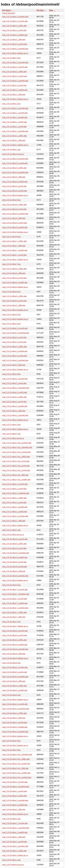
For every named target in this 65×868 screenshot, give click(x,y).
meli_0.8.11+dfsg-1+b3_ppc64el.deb (17, 443)
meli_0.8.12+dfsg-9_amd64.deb (15, 182)
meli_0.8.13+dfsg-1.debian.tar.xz (15, 145)
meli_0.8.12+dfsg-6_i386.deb (14, 273)
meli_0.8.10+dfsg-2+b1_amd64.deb (16, 773)
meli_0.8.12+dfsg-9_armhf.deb (14, 186)
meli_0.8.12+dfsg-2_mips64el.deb (16, 388)
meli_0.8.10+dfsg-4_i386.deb (14, 718)
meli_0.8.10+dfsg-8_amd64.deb (15, 557)
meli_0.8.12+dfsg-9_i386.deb (14, 177)
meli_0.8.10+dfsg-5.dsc (11, 695)
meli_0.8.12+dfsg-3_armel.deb (14, 342)
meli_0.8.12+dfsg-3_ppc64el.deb (15, 360)
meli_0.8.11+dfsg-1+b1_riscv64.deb (16, 452)
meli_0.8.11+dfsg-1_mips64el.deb (16, 493)
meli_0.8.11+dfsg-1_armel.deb (14, 502)
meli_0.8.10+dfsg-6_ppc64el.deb (15, 649)
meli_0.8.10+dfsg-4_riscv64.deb (15, 704)
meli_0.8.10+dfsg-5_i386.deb (14, 681)
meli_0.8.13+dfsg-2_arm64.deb (15, 76)
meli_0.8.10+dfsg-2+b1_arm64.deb (16, 764)
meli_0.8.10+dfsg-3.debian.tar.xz (15, 745)
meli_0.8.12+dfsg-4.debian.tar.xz (15, 319)
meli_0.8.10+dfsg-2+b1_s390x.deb (16, 759)
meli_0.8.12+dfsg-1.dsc (11, 434)
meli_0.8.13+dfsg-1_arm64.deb (15, 122)
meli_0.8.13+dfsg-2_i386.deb (14, 95)
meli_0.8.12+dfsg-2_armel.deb (14, 383)
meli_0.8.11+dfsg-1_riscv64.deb (15, 484)
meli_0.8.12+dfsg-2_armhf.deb (14, 402)
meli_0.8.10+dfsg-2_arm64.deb (15, 791)
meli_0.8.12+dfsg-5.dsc (11, 315)
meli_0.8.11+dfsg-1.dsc (11, 530)
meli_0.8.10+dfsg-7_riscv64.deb (15, 590)
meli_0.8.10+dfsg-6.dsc (11, 663)
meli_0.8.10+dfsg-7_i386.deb (14, 617)
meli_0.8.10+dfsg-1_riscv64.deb (15, 823)
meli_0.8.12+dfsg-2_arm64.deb (15, 392)
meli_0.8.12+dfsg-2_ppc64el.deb (15, 415)
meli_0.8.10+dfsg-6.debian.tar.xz (15, 658)
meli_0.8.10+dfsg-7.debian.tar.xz (15, 626)
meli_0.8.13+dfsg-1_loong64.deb (15, 108)
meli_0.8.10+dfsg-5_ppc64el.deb (15, 677)
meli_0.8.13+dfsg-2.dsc (11, 104)
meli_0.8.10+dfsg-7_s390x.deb (14, 612)
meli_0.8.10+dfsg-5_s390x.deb (14, 686)
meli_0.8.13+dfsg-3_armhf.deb (14, 30)
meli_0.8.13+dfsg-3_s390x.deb (14, 26)
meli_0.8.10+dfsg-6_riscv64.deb (15, 631)
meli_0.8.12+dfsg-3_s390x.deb (14, 347)
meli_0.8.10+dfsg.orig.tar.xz (13, 865)
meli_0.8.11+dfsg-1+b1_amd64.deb (16, 480)
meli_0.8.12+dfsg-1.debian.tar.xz (15, 429)
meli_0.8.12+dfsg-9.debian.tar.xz (15, 195)
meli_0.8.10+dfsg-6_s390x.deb (14, 640)
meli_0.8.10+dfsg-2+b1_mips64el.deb (17, 755)
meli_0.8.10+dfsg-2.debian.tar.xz (15, 814)
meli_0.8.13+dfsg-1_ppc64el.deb (15, 131)
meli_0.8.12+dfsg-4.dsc (11, 324)
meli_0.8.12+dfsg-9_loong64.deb (15, 159)
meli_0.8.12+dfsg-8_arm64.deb (15, 223)
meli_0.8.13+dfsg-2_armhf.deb (14, 85)
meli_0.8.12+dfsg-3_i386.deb (14, 365)
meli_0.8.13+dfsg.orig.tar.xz (13, 154)
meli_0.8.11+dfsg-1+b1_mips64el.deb (17, 447)
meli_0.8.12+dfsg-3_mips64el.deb (16, 333)
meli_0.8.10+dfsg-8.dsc (11, 585)
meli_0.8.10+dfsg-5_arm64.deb (15, 672)
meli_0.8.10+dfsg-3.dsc (11, 750)
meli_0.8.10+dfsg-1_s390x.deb (14, 851)
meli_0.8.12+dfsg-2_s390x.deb (14, 397)
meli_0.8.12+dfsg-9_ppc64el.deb (15, 172)
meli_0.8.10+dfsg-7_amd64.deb (15, 603)
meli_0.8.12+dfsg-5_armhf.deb (14, 301)
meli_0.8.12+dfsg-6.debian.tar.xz (15, 287)
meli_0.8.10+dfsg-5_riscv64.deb (15, 667)
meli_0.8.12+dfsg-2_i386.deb (14, 411)
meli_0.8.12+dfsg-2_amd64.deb (15, 406)
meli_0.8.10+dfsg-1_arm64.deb (15, 842)
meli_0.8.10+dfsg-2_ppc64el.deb (15, 800)
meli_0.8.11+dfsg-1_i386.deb (14, 521)
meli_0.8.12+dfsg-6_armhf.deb (14, 278)
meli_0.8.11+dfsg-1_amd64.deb (15, 507)
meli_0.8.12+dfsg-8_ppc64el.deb (15, 214)
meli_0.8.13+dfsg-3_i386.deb (14, 40)
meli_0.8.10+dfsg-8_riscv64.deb (15, 539)
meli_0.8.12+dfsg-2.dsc (11, 425)
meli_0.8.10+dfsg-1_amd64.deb (15, 832)
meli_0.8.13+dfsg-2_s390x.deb (14, 72)
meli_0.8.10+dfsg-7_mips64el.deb (16, 594)
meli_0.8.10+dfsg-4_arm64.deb (15, 722)
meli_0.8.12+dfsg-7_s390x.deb (14, 241)
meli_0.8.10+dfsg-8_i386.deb (14, 571)
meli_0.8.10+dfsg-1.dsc (11, 860)
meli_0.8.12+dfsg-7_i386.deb (14, 246)
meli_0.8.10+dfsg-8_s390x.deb (14, 544)
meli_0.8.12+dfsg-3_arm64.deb (15, 356)
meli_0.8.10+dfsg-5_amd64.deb (15, 690)
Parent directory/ (9, 13)
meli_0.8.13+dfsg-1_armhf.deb (14, 127)
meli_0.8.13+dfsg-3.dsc (11, 58)
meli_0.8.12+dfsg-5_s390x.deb (14, 296)
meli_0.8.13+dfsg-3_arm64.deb (15, 44)
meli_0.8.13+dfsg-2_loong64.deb (15, 62)
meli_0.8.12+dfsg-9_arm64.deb (15, 191)
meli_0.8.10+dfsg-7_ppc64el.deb (15, 608)
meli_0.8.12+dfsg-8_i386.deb (14, 218)
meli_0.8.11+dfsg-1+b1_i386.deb (15, 475)
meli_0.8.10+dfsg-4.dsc (11, 741)
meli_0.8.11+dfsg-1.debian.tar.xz (15, 525)
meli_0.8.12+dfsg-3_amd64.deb (15, 351)
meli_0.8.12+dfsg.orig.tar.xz (13, 438)
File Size (40, 10)
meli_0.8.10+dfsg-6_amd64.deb (15, 645)
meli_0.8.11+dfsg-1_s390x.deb (14, 498)
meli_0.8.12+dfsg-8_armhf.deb (14, 209)
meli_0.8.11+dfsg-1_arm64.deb (15, 512)
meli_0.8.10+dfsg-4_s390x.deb (14, 713)
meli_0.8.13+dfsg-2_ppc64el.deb (15, 81)
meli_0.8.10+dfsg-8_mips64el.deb (16, 553)
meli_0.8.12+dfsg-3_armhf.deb (14, 337)
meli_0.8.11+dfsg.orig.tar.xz (13, 535)
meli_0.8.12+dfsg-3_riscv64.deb (15, 328)
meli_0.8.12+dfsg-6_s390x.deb (14, 269)
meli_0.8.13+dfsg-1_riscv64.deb (15, 113)
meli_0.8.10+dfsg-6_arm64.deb (15, 635)
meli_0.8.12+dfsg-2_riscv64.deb (15, 379)
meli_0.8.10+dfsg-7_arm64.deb (15, 599)
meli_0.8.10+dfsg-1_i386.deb (14, 837)
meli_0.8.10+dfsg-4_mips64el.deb (16, 709)
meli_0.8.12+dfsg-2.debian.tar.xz (15, 420)
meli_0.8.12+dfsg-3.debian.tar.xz (15, 370)
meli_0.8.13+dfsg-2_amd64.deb (15, 90)
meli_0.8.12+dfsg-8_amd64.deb (15, 227)
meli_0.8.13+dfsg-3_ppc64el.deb (15, 49)
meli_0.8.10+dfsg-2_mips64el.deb (16, 787)
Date (51, 10)
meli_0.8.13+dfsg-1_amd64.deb (15, 117)
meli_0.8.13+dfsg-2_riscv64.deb (15, 67)
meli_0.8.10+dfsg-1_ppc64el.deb (15, 846)
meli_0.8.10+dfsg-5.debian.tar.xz (15, 700)
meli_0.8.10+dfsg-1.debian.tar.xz (15, 855)
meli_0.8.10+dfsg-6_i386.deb (14, 654)
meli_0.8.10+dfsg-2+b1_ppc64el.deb (17, 777)
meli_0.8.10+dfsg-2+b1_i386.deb (15, 768)
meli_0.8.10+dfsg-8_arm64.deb (15, 567)
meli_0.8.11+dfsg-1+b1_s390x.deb (16, 457)
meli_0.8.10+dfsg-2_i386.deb (14, 810)
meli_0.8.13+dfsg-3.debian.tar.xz (15, 53)
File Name (6, 10)
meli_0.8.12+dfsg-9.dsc (11, 200)
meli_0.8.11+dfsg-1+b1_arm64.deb (16, 470)
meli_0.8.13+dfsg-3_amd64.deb (15, 35)
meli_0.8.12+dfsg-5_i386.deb (14, 305)
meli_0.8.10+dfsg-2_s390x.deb (14, 796)
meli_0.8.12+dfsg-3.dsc (11, 374)
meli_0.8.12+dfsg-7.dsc (11, 264)
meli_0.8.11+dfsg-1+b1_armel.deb (16, 461)
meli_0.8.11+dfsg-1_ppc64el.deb (15, 516)
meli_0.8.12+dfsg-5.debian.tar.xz (15, 310)
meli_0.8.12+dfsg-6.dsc (11, 292)
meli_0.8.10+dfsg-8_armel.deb (14, 548)
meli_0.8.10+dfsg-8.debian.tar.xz (15, 580)
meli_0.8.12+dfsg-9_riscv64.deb (15, 163)
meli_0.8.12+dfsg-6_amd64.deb (15, 282)
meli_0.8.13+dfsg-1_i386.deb (14, 140)
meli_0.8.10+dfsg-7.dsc (11, 622)
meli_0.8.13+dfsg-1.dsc (11, 150)
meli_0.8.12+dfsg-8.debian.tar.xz (15, 232)
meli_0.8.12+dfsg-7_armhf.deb (14, 255)
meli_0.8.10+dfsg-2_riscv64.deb (15, 782)
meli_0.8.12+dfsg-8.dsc (11, 237)
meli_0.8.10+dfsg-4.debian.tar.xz (15, 736)
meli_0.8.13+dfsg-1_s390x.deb (14, 136)
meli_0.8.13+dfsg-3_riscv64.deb (15, 21)
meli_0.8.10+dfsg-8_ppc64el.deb (15, 576)
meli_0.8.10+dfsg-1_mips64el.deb (16, 828)
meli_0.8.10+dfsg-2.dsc (11, 819)
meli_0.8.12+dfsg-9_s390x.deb (14, 168)
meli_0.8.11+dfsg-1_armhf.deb (14, 489)
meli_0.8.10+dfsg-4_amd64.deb (15, 727)
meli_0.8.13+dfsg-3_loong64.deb (15, 17)
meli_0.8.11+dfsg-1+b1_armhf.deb (16, 466)
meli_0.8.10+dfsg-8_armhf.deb (14, 562)
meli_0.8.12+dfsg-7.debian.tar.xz (15, 260)
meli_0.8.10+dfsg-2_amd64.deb (15, 805)
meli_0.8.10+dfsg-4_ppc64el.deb (15, 732)
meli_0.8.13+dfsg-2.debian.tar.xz (15, 99)
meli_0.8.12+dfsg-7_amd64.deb (15, 250)
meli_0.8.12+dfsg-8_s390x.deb (14, 205)
